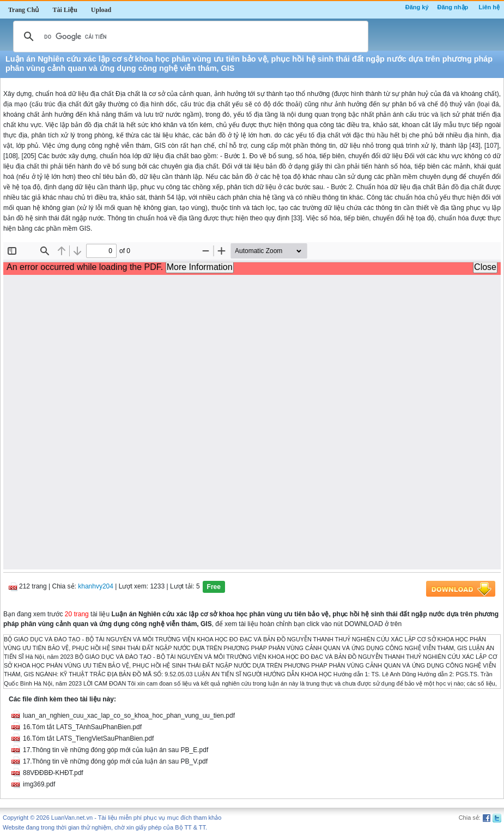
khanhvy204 (96, 586)
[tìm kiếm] (189, 37)
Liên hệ (489, 7)
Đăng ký (417, 7)
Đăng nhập (453, 7)
